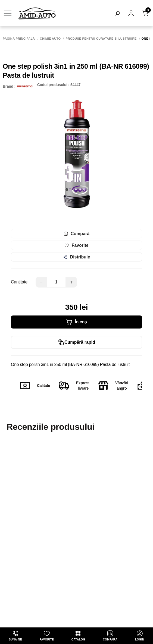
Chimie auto (50, 39)
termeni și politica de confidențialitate (96, 576)
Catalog (78, 636)
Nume (8, 501)
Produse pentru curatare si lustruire (101, 39)
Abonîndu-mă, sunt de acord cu (69, 576)
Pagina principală (19, 39)
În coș (76, 322)
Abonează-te (77, 557)
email (8, 526)
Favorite (47, 636)
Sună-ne (15, 636)
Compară (110, 636)
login (140, 636)
